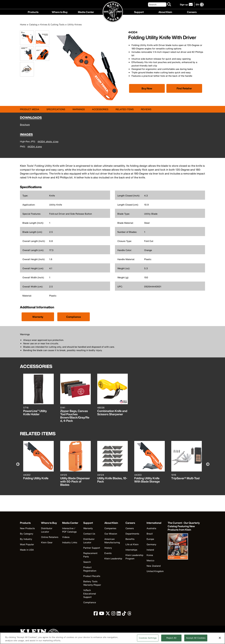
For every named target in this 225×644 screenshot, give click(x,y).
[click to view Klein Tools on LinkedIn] (119, 614)
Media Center (86, 12)
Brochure (25, 125)
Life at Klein (132, 544)
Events (108, 553)
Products (33, 12)
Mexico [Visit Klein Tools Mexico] (150, 560)
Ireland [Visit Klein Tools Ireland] (150, 550)
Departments (132, 534)
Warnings (79, 109)
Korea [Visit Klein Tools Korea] (150, 555)
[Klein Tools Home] (113, 12)
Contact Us (89, 534)
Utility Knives (75, 24)
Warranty (38, 317)
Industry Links (70, 542)
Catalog (33, 24)
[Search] (157, 4)
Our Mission (111, 534)
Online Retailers (50, 537)
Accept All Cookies (196, 640)
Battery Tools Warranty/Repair (92, 583)
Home (23, 24)
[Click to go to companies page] (197, 4)
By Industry (26, 539)
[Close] (220, 639)
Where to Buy (60, 12)
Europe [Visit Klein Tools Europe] (150, 539)
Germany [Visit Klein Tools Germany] (151, 544)
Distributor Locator (47, 530)
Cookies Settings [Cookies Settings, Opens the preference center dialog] (148, 640)
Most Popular (27, 544)
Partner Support (92, 548)
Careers (192, 12)
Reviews (146, 109)
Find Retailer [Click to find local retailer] (184, 88)
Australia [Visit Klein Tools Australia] (151, 528)
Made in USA (27, 550)
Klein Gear (47, 542)
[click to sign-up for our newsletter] (187, 4)
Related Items (125, 109)
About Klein (165, 12)
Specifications (56, 109)
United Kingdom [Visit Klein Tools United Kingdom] (155, 571)
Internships (131, 550)
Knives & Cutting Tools (52, 24)
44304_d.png (35, 146)
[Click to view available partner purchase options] (147, 88)
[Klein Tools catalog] (184, 526)
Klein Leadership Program (134, 557)
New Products (27, 528)
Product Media (30, 109)
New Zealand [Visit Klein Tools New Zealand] (154, 566)
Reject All (171, 640)
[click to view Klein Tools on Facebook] (96, 614)
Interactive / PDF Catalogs (69, 530)
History (108, 548)
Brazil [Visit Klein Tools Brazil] (150, 534)
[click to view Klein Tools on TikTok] (124, 614)
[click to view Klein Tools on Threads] (129, 614)
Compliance (74, 317)
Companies (110, 528)
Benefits (130, 539)
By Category (27, 534)
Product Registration (90, 569)
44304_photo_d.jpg (48, 141)
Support (139, 12)
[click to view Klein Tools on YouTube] (102, 614)
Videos (66, 537)
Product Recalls (92, 576)
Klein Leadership (113, 558)
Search (87, 562)
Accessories (100, 109)
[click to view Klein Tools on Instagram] (113, 614)
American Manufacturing (112, 541)
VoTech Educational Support (90, 594)
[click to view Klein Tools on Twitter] (108, 614)
